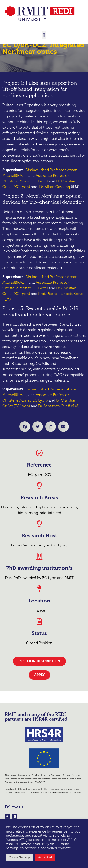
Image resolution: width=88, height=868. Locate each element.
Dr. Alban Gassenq (55, 206)
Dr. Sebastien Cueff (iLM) (59, 425)
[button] (44, 35)
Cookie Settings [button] (19, 857)
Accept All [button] (45, 857)
